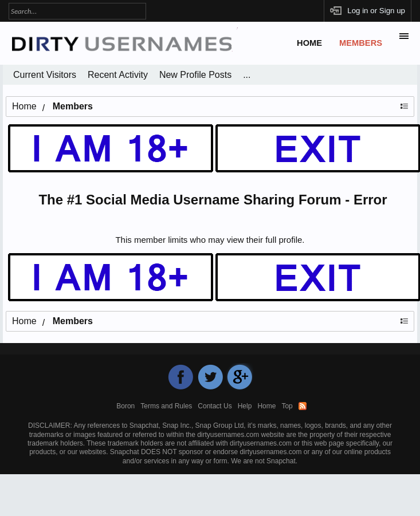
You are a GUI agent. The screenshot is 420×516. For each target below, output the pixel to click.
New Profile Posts (195, 75)
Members (361, 43)
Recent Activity (118, 75)
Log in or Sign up (376, 11)
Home (309, 43)
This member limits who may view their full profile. (210, 240)
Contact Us (215, 406)
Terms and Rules (166, 406)
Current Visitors (45, 75)
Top (287, 406)
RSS (303, 406)
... (247, 75)
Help (245, 406)
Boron (125, 406)
